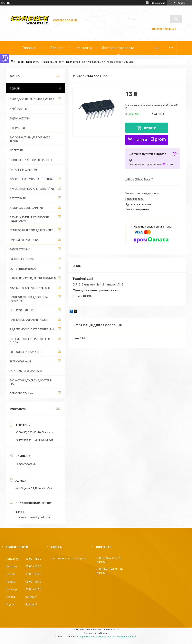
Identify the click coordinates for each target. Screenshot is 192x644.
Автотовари (18, 198)
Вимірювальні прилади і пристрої (32, 230)
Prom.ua (115, 629)
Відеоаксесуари (20, 118)
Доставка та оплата (118, 48)
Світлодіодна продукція (25, 352)
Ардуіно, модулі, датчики (26, 208)
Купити (150, 128)
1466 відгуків (158, 3)
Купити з (150, 140)
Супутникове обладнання (27, 371)
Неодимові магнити (23, 310)
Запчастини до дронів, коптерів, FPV (31, 382)
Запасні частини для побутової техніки (30, 139)
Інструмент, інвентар (23, 269)
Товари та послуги (28, 62)
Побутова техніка (21, 393)
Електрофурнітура (22, 259)
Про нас (57, 48)
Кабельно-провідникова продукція (33, 278)
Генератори (17, 128)
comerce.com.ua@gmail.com (33, 517)
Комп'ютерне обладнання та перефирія (29, 299)
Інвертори (16, 150)
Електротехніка (20, 249)
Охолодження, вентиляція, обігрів (32, 99)
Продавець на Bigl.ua (96, 633)
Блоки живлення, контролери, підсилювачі (30, 219)
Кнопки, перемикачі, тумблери (30, 288)
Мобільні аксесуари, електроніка (31, 179)
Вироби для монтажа (24, 240)
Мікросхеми (95, 62)
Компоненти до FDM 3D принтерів (32, 160)
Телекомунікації (20, 361)
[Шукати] (176, 19)
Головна (29, 48)
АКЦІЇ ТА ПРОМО (19, 109)
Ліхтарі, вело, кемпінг (24, 170)
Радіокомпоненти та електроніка (64, 62)
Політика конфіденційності (122, 636)
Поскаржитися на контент (90, 636)
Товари (15, 88)
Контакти (84, 48)
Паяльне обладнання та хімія (29, 320)
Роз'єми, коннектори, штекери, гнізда (30, 341)
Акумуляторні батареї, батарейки (32, 189)
